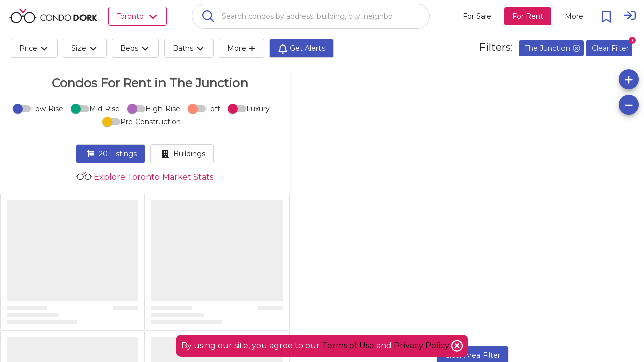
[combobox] (311, 16)
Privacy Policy (423, 346)
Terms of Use (348, 346)
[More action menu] (574, 16)
